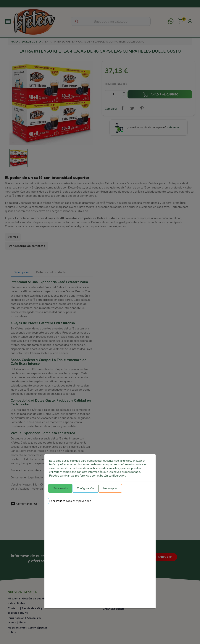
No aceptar (110, 488)
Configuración (85, 488)
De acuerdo (60, 488)
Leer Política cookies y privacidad (70, 501)
